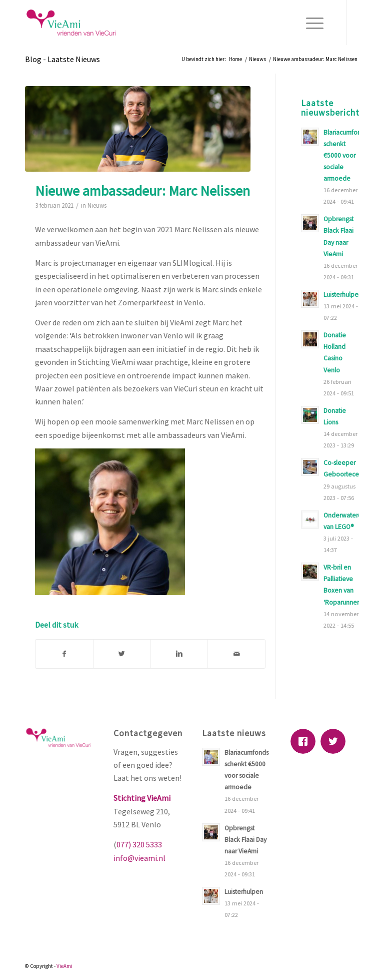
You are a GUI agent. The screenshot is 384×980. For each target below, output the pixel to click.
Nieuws (257, 59)
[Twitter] (335, 741)
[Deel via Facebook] (64, 654)
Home (235, 59)
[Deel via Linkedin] (179, 654)
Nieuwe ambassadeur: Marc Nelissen (142, 191)
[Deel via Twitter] (122, 654)
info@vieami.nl (139, 858)
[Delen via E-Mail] (236, 654)
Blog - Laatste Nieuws (62, 59)
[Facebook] (305, 741)
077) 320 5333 (139, 844)
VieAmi (64, 966)
